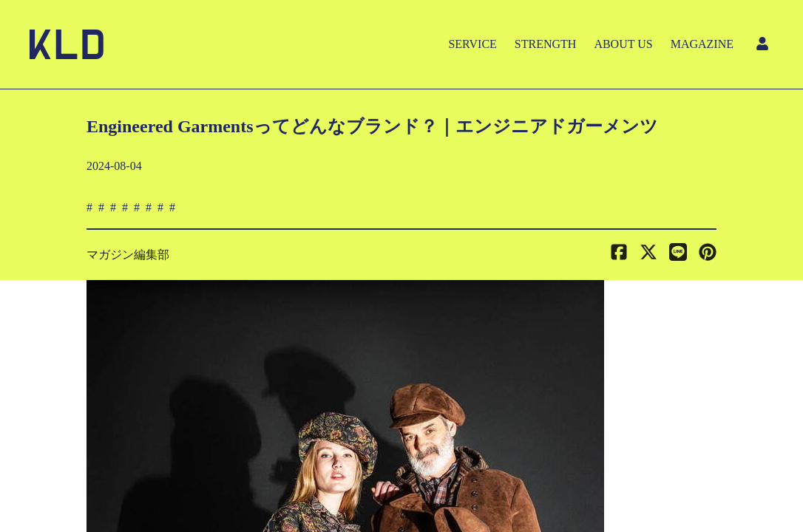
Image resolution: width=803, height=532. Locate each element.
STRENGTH (546, 44)
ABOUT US (623, 44)
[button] (708, 255)
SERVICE (472, 44)
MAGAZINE (702, 44)
